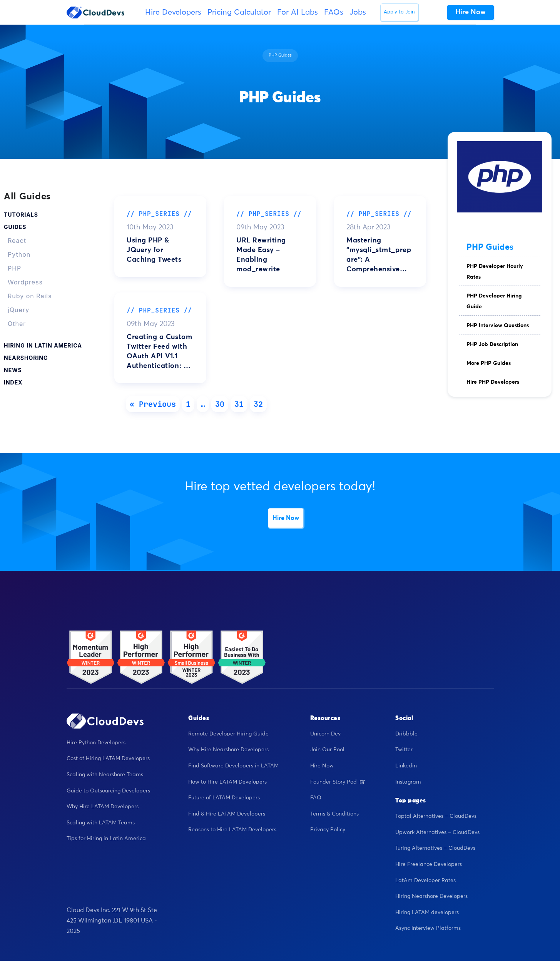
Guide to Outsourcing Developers (108, 791)
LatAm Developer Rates (425, 881)
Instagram (408, 782)
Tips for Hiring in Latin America (106, 839)
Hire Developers (173, 12)
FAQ (316, 798)
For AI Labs (298, 12)
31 (239, 404)
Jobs (358, 12)
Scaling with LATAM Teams (101, 823)
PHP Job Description (492, 344)
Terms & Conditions (334, 814)
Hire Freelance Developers (429, 864)
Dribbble (406, 734)
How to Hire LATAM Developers (227, 782)
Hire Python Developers (96, 743)
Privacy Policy (328, 830)
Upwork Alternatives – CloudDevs (437, 832)
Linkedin (406, 766)
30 (220, 404)
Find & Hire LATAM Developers (227, 814)
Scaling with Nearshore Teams (105, 775)
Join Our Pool (327, 750)
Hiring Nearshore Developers (431, 896)
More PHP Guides (489, 363)
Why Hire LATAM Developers (103, 807)
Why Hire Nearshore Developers (228, 750)
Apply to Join (399, 12)
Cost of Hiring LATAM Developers (108, 759)
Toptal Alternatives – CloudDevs (436, 816)
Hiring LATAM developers (427, 913)
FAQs (334, 12)
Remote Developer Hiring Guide (228, 734)
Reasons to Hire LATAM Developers (232, 830)
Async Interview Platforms (428, 928)
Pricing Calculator (239, 12)
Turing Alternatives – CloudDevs (435, 848)
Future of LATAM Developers (224, 798)
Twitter (404, 750)
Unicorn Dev (325, 734)
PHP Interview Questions (498, 326)
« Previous (153, 404)
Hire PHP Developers (493, 382)
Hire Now (286, 518)
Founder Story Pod (338, 782)
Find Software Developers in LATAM (233, 766)
